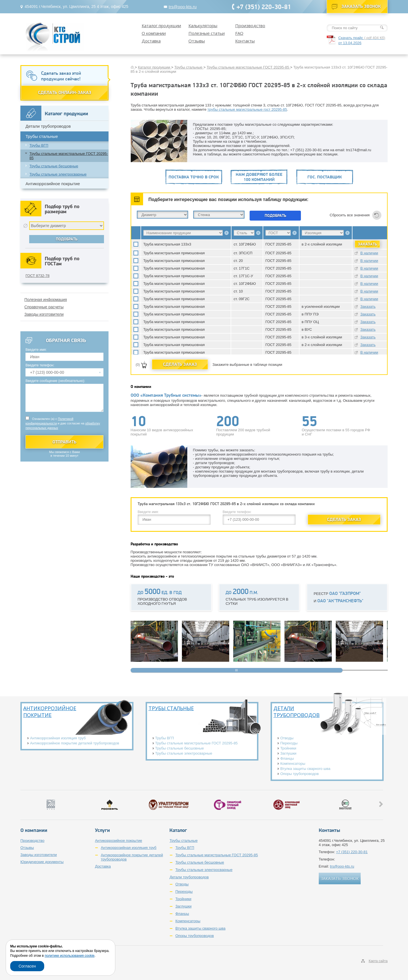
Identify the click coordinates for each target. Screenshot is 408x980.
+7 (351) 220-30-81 (264, 7)
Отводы (287, 738)
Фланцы (287, 758)
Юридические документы (42, 862)
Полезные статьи (207, 33)
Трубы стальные (42, 136)
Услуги (102, 830)
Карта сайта (378, 961)
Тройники (288, 748)
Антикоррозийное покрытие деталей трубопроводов (75, 743)
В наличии (369, 253)
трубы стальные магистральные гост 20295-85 (247, 109)
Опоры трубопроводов (299, 774)
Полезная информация (46, 300)
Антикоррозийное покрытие (53, 184)
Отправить (64, 442)
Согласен (27, 966)
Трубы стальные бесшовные (54, 166)
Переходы (289, 743)
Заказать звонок (361, 6)
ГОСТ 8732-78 (38, 276)
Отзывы (197, 41)
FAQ (239, 33)
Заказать (368, 307)
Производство (250, 25)
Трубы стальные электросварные (58, 174)
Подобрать (275, 215)
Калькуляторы (203, 25)
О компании (154, 33)
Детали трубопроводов (48, 126)
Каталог (178, 830)
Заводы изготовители (44, 314)
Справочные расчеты (44, 307)
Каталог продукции (161, 25)
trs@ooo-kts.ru (183, 7)
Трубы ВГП (39, 145)
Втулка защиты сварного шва (305, 769)
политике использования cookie (70, 956)
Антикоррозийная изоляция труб (58, 738)
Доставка (151, 41)
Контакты (245, 41)
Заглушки (288, 753)
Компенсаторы (293, 764)
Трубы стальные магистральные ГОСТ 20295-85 (69, 156)
